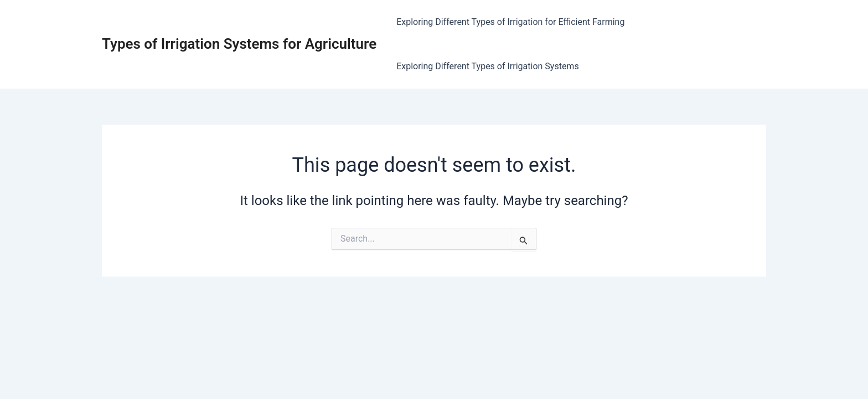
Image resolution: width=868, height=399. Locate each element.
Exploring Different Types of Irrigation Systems (488, 66)
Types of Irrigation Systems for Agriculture (239, 44)
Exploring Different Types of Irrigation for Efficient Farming (510, 22)
